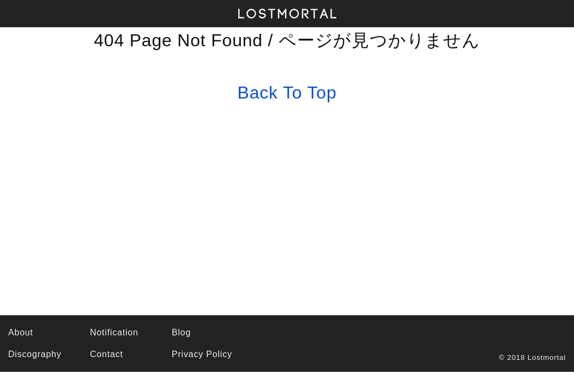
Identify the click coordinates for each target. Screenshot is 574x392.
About (21, 332)
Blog (181, 332)
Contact (107, 354)
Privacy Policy (202, 354)
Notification (114, 332)
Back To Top (287, 93)
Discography (35, 354)
